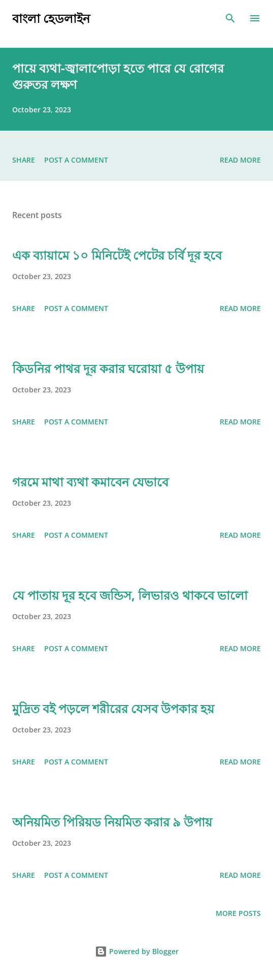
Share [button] (24, 160)
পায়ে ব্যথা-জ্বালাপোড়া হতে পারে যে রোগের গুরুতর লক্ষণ (118, 76)
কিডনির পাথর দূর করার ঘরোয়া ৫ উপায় (108, 368)
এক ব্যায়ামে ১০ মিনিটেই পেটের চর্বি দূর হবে (117, 255)
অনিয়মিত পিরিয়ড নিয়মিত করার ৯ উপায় (112, 822)
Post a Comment (76, 160)
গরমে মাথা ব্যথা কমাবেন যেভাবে (90, 482)
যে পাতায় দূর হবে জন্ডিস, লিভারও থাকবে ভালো (130, 595)
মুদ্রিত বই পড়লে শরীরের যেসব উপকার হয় (113, 708)
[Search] (230, 18)
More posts (238, 913)
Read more (240, 160)
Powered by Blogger (137, 951)
